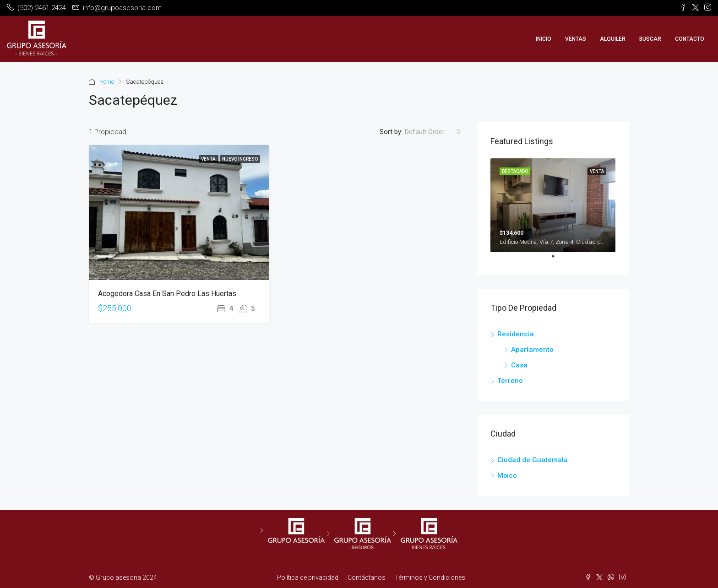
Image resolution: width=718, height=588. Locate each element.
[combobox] (433, 132)
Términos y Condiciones (430, 577)
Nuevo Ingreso (240, 159)
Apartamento (532, 350)
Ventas (576, 39)
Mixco (507, 475)
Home (107, 82)
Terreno (510, 381)
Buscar (650, 39)
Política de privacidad (308, 577)
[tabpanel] (553, 205)
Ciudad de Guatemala (533, 460)
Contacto (690, 39)
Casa (519, 365)
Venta (209, 159)
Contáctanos (367, 577)
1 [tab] (558, 260)
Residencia (516, 334)
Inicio (544, 39)
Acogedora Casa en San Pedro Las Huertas (167, 294)
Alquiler (613, 39)
